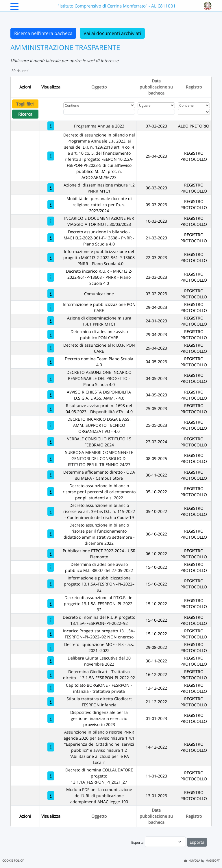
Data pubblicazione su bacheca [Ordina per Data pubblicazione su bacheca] (156, 87)
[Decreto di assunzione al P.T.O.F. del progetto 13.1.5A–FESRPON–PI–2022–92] (51, 604)
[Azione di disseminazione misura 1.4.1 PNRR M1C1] (51, 321)
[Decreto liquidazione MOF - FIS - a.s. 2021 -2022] (51, 647)
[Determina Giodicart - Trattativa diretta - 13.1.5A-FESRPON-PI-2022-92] (51, 674)
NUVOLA (192, 861)
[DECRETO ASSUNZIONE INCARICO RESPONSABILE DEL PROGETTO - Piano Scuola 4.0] (51, 378)
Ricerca (25, 114)
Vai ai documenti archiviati (112, 33)
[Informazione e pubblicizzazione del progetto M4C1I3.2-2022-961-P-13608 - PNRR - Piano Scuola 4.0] (51, 257)
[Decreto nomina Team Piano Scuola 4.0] (51, 362)
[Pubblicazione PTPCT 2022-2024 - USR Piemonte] (51, 554)
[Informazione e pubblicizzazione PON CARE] (51, 307)
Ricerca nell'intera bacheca (43, 33)
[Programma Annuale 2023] (51, 126)
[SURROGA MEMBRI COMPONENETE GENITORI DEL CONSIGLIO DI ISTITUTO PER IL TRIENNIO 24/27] (51, 458)
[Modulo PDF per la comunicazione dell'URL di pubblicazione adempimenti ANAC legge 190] (51, 796)
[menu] (165, 842)
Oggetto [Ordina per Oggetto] (99, 87)
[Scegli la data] (156, 112)
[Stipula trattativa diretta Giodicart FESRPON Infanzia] (51, 702)
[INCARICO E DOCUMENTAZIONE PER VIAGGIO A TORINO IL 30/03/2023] (51, 221)
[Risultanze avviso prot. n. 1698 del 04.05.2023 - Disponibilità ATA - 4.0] (51, 408)
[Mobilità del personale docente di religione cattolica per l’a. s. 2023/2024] (51, 205)
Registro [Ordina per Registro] (194, 87)
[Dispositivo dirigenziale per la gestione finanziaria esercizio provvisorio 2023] (51, 718)
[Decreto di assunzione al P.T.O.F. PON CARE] (51, 348)
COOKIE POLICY (13, 861)
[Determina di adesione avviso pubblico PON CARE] (51, 334)
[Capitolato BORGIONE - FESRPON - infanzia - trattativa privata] (51, 688)
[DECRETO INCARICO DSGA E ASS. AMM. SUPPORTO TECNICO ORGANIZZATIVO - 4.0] (51, 425)
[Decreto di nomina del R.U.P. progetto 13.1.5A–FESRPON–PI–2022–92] (51, 620)
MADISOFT (213, 861)
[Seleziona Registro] (194, 112)
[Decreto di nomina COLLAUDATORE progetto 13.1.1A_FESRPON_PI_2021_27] (51, 776)
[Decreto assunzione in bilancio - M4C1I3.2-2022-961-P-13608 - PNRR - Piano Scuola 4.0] (51, 238)
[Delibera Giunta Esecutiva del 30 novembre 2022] (51, 661)
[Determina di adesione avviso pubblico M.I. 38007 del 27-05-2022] (51, 567)
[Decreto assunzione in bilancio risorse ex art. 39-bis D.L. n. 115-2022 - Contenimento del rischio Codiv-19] (51, 511)
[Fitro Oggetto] (99, 112)
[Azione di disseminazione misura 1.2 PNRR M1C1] (51, 188)
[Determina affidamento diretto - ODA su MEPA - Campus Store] (51, 475)
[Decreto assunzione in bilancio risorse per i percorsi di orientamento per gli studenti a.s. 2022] (51, 492)
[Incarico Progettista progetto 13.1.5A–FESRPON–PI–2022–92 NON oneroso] (51, 634)
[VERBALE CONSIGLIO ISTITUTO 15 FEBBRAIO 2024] (51, 442)
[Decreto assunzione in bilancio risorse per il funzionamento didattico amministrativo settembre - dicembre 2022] (51, 534)
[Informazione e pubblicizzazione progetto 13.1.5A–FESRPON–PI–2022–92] (51, 584)
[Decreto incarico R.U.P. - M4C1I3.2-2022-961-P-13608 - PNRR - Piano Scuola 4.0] (51, 277)
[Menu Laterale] (14, 8)
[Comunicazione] (51, 294)
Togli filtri (25, 104)
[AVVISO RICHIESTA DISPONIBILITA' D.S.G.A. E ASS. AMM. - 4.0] (51, 395)
